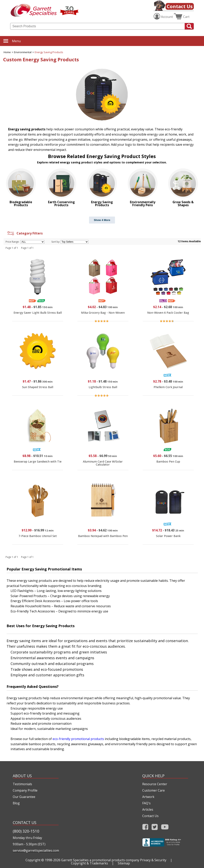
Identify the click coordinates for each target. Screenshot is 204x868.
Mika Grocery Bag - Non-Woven (103, 313)
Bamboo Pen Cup (168, 461)
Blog (16, 803)
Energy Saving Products (49, 52)
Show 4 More (102, 220)
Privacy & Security (153, 860)
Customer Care (153, 790)
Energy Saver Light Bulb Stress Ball (38, 313)
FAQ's (146, 803)
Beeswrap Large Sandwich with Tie (38, 461)
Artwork (148, 797)
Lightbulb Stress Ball (103, 387)
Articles (148, 809)
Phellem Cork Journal (168, 387)
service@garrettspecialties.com (36, 850)
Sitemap (124, 863)
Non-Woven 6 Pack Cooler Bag (168, 313)
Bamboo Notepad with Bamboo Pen (103, 536)
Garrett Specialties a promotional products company (100, 860)
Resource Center (155, 784)
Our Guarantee (24, 797)
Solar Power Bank (168, 536)
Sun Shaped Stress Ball (38, 387)
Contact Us (180, 6)
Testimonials (22, 784)
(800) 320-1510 (26, 831)
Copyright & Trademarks (89, 863)
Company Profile (25, 790)
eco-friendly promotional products (78, 739)
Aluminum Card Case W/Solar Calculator (103, 463)
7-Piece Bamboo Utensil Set (38, 536)
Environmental (23, 52)
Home (7, 52)
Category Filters (25, 233)
